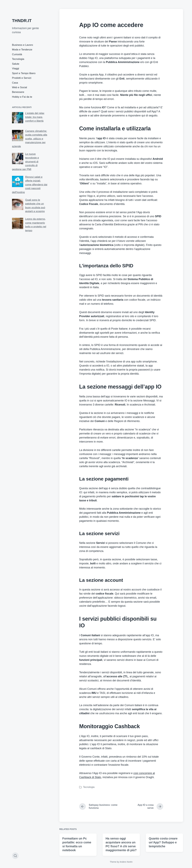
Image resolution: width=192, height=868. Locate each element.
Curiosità (17, 54)
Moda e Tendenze (22, 50)
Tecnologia (18, 59)
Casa (15, 83)
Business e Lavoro (22, 45)
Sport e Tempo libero (24, 73)
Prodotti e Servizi (22, 78)
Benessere (18, 92)
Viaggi (16, 68)
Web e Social (19, 87)
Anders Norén (126, 862)
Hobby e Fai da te (22, 97)
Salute (16, 64)
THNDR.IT (22, 21)
